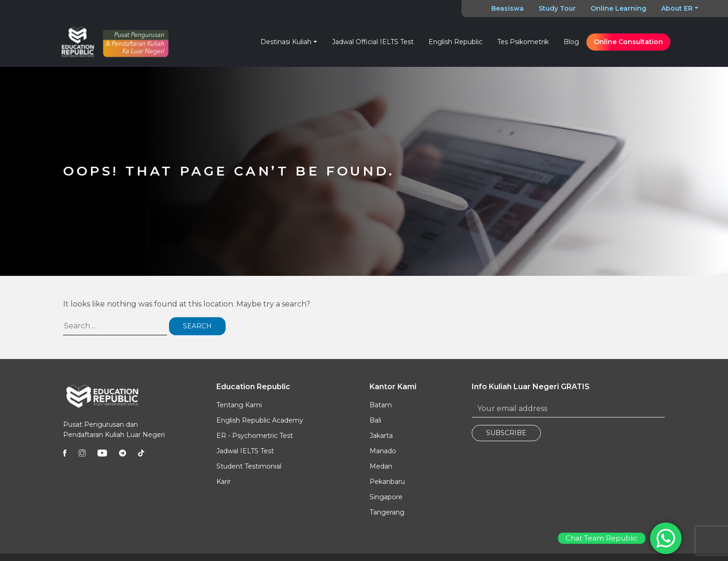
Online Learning (618, 8)
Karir (224, 482)
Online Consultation (628, 42)
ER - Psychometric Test (255, 436)
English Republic (455, 42)
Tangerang (387, 512)
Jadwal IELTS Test (245, 451)
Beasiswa (507, 8)
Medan (381, 466)
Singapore (386, 497)
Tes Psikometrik (523, 42)
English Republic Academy (260, 420)
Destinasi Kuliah (286, 42)
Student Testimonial (249, 466)
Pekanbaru (387, 482)
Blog (571, 42)
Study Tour (557, 8)
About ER (677, 8)
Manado (383, 451)
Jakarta (381, 436)
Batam (381, 405)
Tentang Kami (239, 405)
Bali (375, 420)
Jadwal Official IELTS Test (373, 42)
